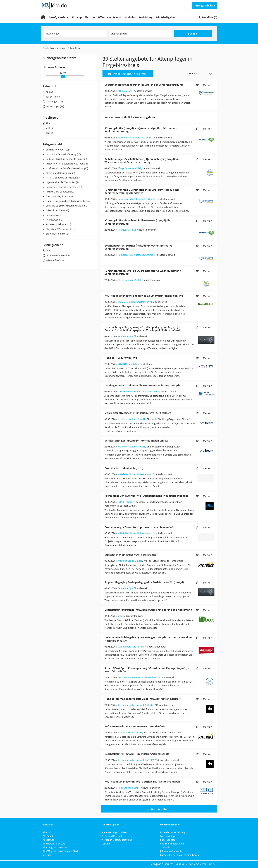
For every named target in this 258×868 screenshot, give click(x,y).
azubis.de (165, 847)
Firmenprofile (80, 17)
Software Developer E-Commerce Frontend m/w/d (135, 726)
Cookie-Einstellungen (202, 864)
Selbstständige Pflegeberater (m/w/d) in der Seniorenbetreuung (144, 85)
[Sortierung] (197, 73)
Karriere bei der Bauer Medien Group (180, 855)
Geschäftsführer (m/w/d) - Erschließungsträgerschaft (137, 754)
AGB (153, 864)
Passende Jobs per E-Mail (127, 74)
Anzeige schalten (205, 5)
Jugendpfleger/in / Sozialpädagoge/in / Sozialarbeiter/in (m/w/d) (144, 582)
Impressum (181, 864)
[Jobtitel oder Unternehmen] (75, 34)
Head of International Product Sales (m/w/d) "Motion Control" (143, 699)
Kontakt (106, 844)
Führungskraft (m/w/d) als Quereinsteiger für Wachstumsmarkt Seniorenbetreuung (143, 272)
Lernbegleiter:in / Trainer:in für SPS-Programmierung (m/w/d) (142, 385)
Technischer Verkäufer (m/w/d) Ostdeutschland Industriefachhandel (146, 496)
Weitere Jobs (159, 809)
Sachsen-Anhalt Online (172, 844)
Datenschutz (165, 864)
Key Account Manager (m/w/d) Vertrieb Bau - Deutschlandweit (142, 781)
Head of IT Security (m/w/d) (121, 358)
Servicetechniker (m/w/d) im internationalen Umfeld (136, 440)
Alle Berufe (48, 840)
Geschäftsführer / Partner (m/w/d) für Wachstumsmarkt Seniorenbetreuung (138, 247)
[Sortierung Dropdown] (211, 73)
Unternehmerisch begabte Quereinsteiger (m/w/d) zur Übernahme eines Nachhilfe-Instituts (148, 639)
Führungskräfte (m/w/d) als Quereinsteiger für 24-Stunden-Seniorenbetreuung (140, 130)
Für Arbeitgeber (165, 17)
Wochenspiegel (168, 836)
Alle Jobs (48, 832)
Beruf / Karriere (58, 17)
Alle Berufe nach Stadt (54, 844)
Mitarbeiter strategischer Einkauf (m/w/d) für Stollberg (138, 413)
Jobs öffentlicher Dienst (106, 17)
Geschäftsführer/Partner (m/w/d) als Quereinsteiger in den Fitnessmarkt (148, 610)
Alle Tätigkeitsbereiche (55, 847)
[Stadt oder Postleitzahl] (140, 34)
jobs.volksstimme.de (171, 851)
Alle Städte (48, 836)
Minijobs (130, 17)
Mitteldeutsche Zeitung (173, 832)
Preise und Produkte (112, 836)
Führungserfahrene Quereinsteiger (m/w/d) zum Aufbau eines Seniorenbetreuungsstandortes (142, 191)
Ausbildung (145, 17)
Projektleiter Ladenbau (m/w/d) (124, 468)
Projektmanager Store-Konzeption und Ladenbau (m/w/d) (140, 527)
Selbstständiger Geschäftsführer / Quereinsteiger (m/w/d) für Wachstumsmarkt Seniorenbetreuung (142, 161)
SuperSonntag (168, 840)
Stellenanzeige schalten (114, 832)
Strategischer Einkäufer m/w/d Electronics (130, 554)
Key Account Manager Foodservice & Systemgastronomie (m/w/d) (144, 296)
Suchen (193, 34)
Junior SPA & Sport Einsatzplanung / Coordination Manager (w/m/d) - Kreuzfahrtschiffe (147, 670)
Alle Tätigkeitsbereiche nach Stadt (61, 851)
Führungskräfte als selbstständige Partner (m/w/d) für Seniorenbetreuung (137, 222)
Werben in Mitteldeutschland (117, 840)
